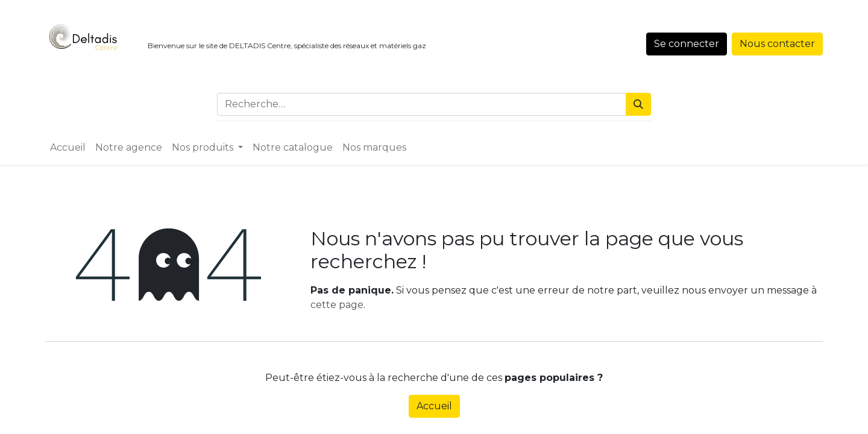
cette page (337, 305)
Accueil (434, 406)
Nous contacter (777, 44)
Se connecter (687, 44)
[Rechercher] (638, 104)
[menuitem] (68, 148)
